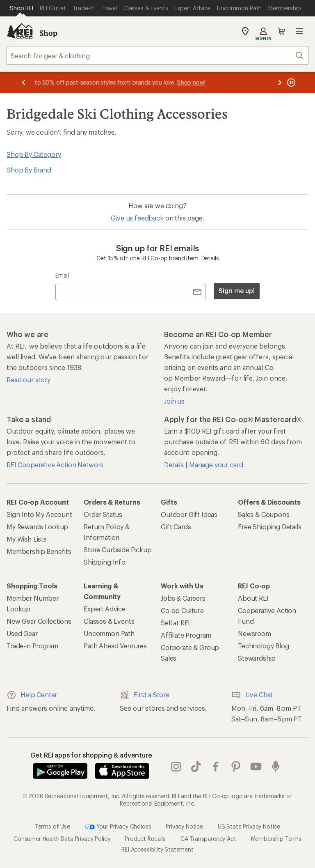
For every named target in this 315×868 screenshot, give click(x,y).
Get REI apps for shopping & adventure (91, 755)
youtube (256, 767)
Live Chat (252, 695)
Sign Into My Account (39, 514)
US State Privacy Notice (249, 826)
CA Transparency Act (208, 839)
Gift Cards (176, 527)
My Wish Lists (27, 539)
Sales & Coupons (264, 514)
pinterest (236, 767)
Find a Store (145, 695)
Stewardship (257, 658)
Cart (281, 31)
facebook (216, 767)
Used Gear (22, 633)
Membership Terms (276, 839)
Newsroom (255, 633)
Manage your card (216, 465)
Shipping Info (105, 562)
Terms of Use (52, 826)
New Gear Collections (39, 621)
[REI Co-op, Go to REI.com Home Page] (20, 31)
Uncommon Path (109, 633)
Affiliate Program (186, 635)
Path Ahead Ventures (115, 646)
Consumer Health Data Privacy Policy (62, 839)
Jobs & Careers (183, 598)
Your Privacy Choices (118, 827)
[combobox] (157, 55)
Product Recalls (145, 839)
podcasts (276, 767)
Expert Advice (105, 609)
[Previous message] (24, 83)
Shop (48, 33)
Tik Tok (196, 767)
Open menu (299, 31)
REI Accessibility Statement (157, 849)
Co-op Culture (182, 610)
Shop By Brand (29, 170)
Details (210, 258)
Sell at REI (175, 623)
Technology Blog (264, 646)
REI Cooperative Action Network (55, 465)
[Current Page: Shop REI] (22, 8)
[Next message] (280, 83)
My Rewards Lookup (37, 527)
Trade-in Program (32, 646)
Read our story (29, 380)
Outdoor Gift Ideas (189, 514)
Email (62, 275)
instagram (176, 767)
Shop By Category (34, 154)
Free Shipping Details (270, 527)
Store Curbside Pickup (118, 550)
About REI (253, 598)
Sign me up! (237, 290)
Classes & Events (109, 621)
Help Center (32, 695)
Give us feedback (137, 218)
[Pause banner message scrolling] (290, 83)
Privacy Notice (184, 826)
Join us (174, 401)
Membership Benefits (39, 551)
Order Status (103, 514)
